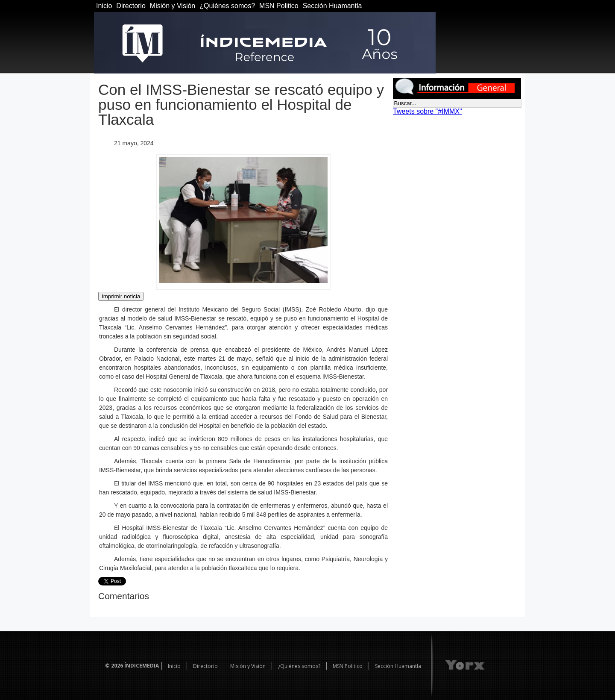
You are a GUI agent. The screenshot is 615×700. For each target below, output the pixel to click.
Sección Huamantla (332, 6)
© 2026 (114, 666)
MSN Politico (279, 6)
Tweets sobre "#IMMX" (428, 111)
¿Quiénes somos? (227, 6)
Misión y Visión (173, 6)
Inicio (104, 6)
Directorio (131, 6)
